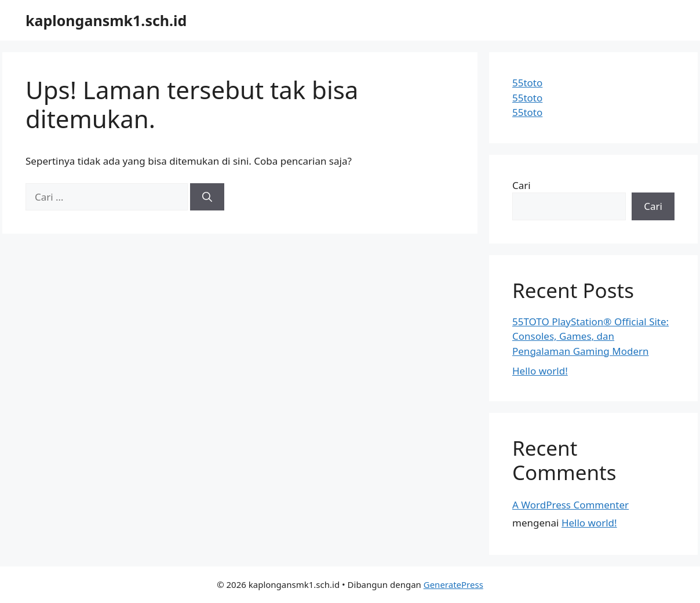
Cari (522, 185)
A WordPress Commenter (570, 505)
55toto (527, 83)
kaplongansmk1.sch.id (106, 20)
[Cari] (207, 197)
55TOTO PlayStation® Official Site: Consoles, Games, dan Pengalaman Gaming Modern (590, 336)
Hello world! (540, 371)
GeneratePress (453, 584)
